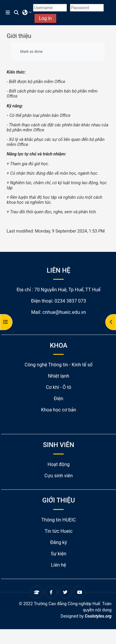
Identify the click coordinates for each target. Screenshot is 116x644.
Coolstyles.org (98, 616)
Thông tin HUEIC (59, 520)
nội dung (103, 610)
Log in (45, 18)
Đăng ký (59, 542)
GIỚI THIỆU (59, 500)
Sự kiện (59, 554)
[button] (17, 13)
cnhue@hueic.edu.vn (64, 312)
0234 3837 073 (70, 301)
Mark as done (31, 51)
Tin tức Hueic (59, 531)
